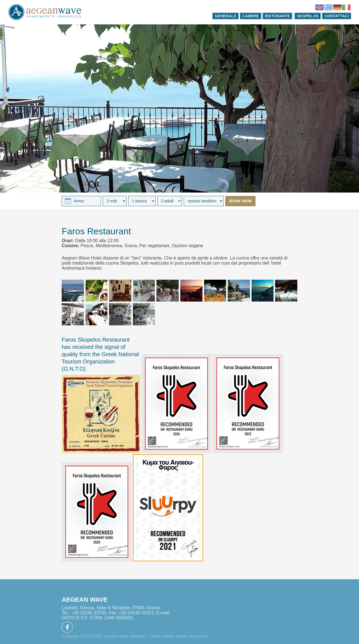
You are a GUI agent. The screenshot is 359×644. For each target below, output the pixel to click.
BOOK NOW (240, 201)
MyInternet (199, 636)
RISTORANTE (278, 16)
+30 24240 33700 (89, 613)
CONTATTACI (337, 16)
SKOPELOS (308, 16)
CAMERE (251, 16)
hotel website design (169, 636)
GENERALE (225, 16)
